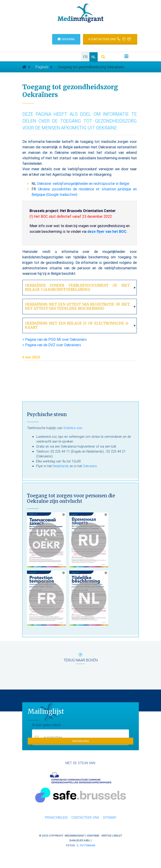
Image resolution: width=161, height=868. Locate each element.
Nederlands (61, 466)
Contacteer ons (85, 818)
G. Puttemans (86, 845)
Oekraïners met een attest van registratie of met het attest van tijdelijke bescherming (77, 306)
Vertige (106, 835)
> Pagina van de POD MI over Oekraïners (55, 339)
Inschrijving (81, 741)
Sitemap (110, 818)
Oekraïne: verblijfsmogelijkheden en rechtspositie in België (83, 184)
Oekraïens (90, 466)
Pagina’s (42, 67)
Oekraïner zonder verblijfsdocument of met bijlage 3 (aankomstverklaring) (77, 287)
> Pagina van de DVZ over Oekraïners (52, 345)
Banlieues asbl (80, 840)
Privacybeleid (56, 818)
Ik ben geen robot (46, 725)
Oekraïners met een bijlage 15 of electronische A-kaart (77, 325)
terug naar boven (81, 658)
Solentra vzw (73, 428)
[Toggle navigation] (126, 56)
